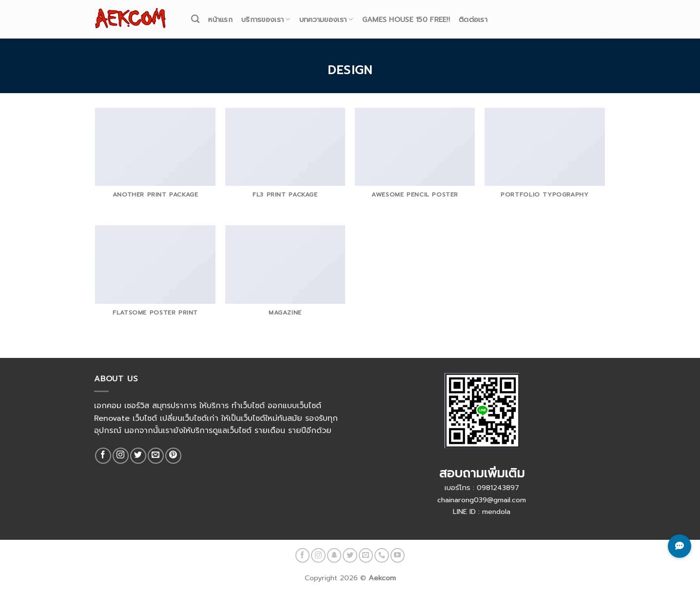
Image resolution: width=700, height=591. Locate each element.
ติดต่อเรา (473, 14)
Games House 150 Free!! (406, 14)
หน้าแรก (220, 14)
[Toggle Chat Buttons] (680, 546)
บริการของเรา (266, 14)
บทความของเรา (326, 14)
